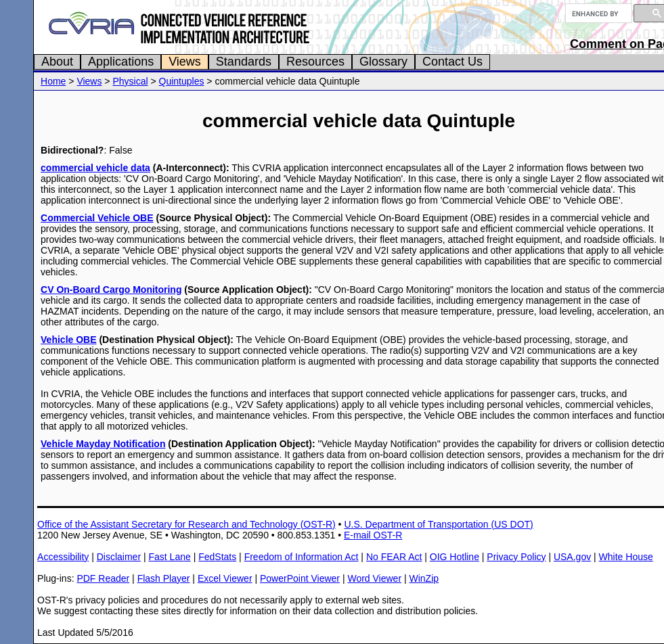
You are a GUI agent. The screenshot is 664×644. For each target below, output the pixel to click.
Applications (121, 62)
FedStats (217, 557)
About (57, 62)
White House (626, 557)
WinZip (424, 578)
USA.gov (572, 557)
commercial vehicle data (95, 168)
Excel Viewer (225, 578)
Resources (315, 62)
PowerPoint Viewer (300, 578)
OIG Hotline (455, 557)
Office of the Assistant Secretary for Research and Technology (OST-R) (186, 524)
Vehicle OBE (68, 340)
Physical (130, 81)
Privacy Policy (516, 557)
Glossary (383, 62)
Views (185, 62)
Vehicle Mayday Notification (103, 444)
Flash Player (164, 578)
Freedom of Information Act (302, 557)
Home (53, 81)
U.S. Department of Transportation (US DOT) (438, 524)
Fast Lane (169, 557)
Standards (244, 62)
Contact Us (452, 62)
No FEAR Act (394, 557)
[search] (597, 14)
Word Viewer (374, 578)
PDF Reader (103, 578)
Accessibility (63, 557)
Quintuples (182, 81)
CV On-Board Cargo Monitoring (111, 290)
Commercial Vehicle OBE (97, 218)
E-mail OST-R (373, 535)
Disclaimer (119, 557)
